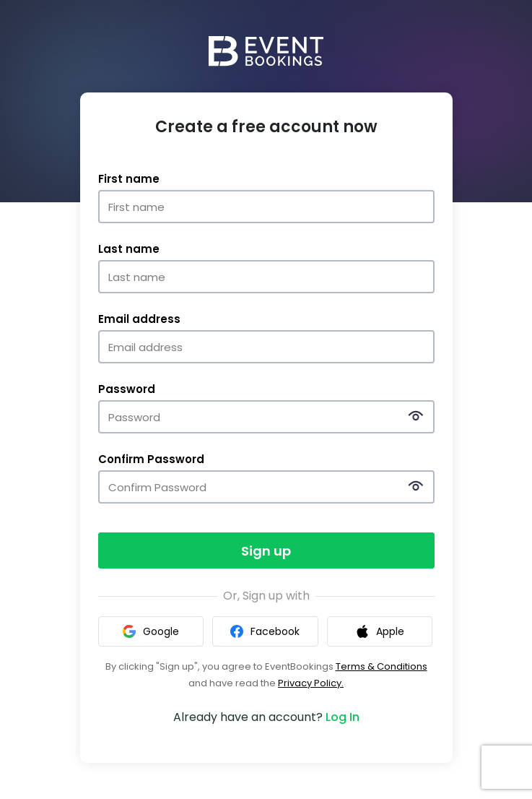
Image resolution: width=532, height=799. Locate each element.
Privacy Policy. (311, 683)
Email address (139, 319)
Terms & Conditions (381, 666)
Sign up (266, 551)
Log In (343, 717)
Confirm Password (151, 459)
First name (129, 179)
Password (127, 389)
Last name (129, 249)
